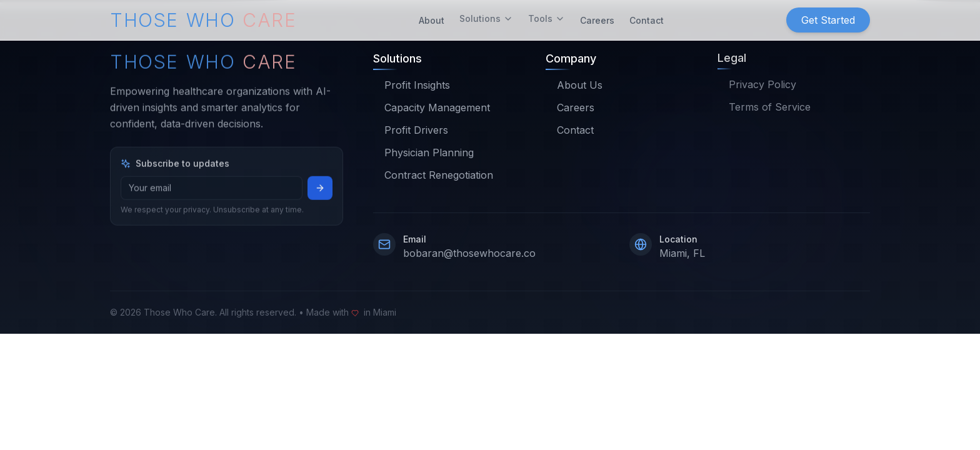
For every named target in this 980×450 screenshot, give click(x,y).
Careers (597, 18)
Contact (647, 18)
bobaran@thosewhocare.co (469, 253)
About (432, 18)
